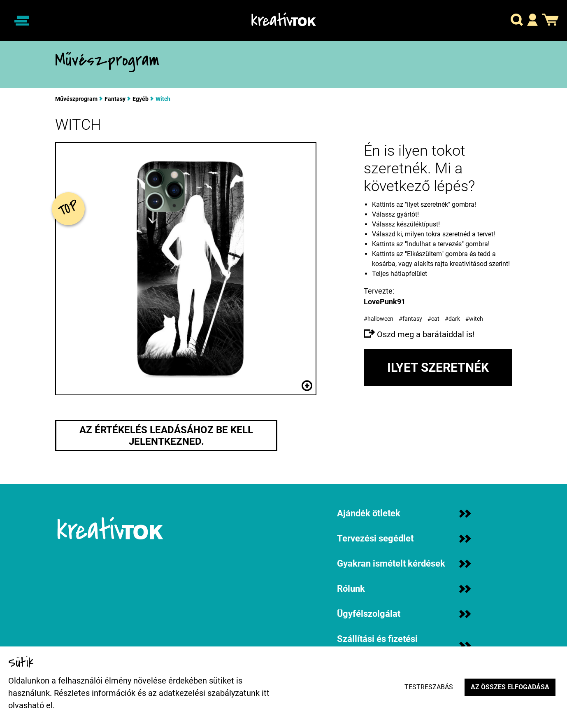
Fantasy (115, 99)
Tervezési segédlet (404, 538)
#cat (434, 319)
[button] (517, 21)
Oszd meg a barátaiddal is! (419, 334)
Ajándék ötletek (404, 513)
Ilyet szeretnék (438, 367)
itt (266, 693)
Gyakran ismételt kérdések (404, 563)
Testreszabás (429, 687)
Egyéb (141, 99)
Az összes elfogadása (510, 687)
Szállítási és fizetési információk (404, 646)
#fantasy (411, 319)
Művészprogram (76, 99)
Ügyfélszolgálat (404, 614)
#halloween (379, 319)
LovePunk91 (385, 302)
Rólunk (404, 589)
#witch (475, 319)
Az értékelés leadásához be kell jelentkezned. (166, 436)
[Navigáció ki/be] (22, 21)
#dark (453, 319)
